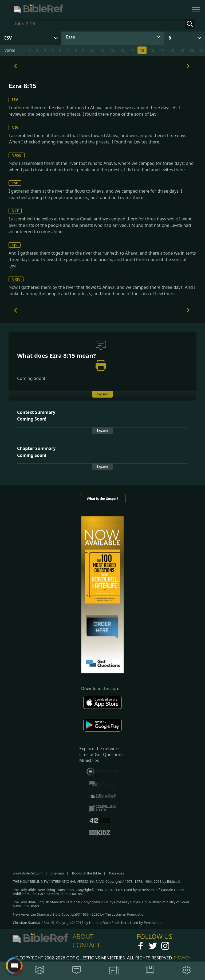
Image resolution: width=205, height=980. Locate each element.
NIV (15, 127)
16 (152, 50)
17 (162, 50)
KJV (15, 245)
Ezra (70, 37)
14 (132, 50)
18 (172, 50)
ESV (15, 100)
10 (92, 50)
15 (142, 50)
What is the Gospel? (102, 499)
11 (102, 50)
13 (122, 50)
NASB (17, 155)
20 (192, 50)
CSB (15, 183)
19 (182, 50)
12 (112, 50)
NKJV (16, 279)
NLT (15, 211)
